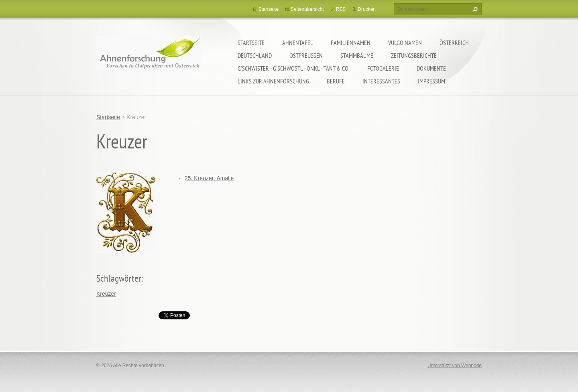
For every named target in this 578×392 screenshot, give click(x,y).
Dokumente (431, 68)
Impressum (431, 81)
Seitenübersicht (307, 9)
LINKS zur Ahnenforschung (273, 81)
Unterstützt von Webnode (455, 366)
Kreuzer (106, 294)
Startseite (251, 43)
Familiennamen (351, 43)
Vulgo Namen (405, 43)
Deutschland (255, 55)
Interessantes (381, 81)
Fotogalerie (383, 68)
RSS (341, 9)
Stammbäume (357, 55)
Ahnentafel (298, 43)
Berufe (336, 81)
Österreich (454, 43)
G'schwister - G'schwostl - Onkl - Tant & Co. (294, 68)
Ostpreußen (306, 55)
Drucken (367, 9)
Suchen (474, 9)
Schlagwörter (119, 278)
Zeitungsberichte (414, 55)
